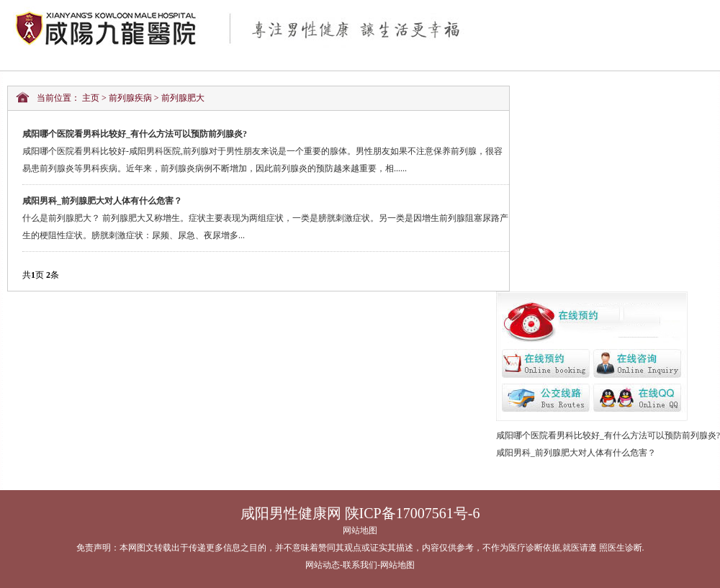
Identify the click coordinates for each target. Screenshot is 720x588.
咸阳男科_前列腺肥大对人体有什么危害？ (576, 453)
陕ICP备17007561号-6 (413, 513)
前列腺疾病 (130, 98)
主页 (91, 98)
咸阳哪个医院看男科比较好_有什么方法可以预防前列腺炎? (608, 435)
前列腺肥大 (183, 98)
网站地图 (360, 530)
